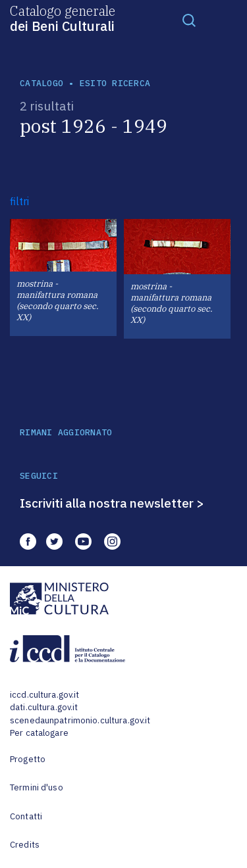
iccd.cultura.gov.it (44, 695)
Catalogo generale (63, 18)
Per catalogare (39, 733)
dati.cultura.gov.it (44, 707)
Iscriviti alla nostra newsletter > (112, 503)
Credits (25, 845)
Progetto (28, 759)
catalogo (41, 83)
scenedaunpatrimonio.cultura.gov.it (80, 720)
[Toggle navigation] (189, 20)
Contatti (26, 816)
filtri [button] (19, 201)
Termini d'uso (37, 787)
